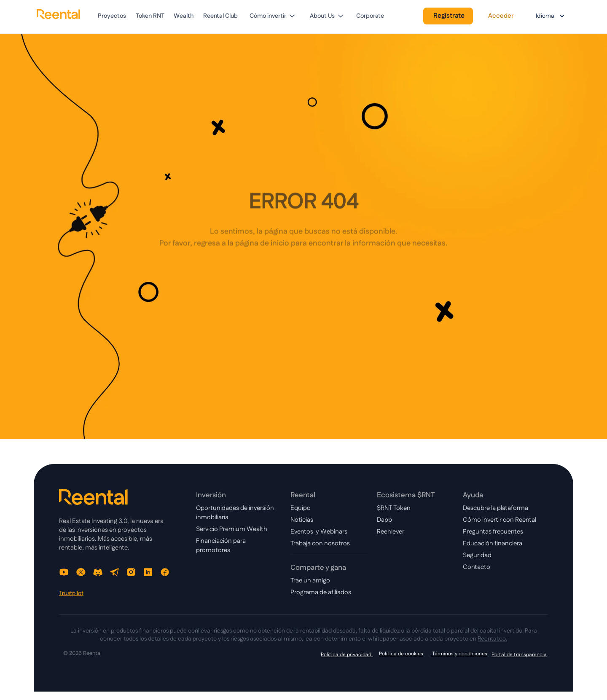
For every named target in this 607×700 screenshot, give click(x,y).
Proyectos (112, 16)
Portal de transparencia (519, 655)
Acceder (501, 16)
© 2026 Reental (82, 653)
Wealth (184, 16)
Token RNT (150, 16)
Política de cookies (401, 654)
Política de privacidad (347, 655)
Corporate (370, 16)
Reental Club (220, 16)
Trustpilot (71, 593)
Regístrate (449, 16)
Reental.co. (492, 639)
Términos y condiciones (459, 654)
